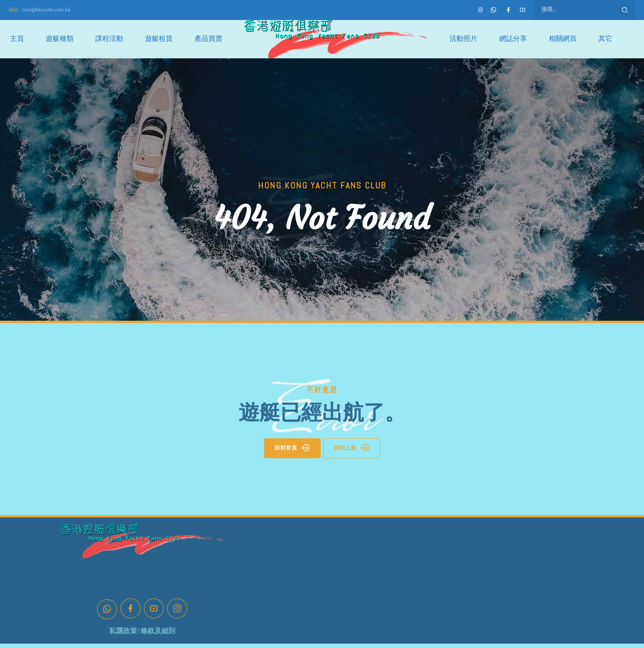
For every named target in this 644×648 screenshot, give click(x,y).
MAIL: (15, 10)
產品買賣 (208, 39)
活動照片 (463, 39)
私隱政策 (123, 631)
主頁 (17, 39)
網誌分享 (513, 39)
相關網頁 (563, 39)
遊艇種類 (60, 39)
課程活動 (109, 39)
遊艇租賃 (159, 39)
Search (625, 10)
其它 (605, 39)
